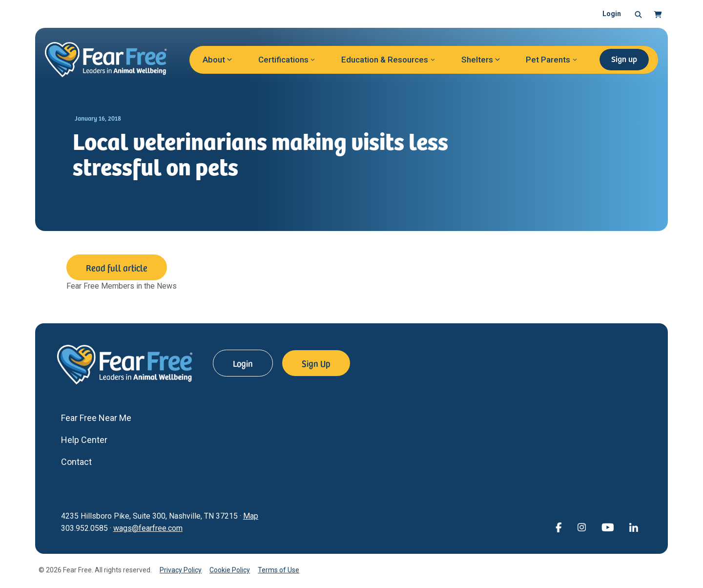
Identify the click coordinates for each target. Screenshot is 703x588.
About (214, 60)
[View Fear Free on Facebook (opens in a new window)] (558, 527)
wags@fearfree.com (148, 528)
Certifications (283, 60)
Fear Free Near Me (96, 418)
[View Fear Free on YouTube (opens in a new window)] (608, 527)
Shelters (477, 60)
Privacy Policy (181, 570)
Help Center (84, 440)
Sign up (624, 59)
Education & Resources (385, 60)
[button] (638, 14)
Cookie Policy (230, 570)
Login (612, 14)
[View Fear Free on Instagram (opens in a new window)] (581, 527)
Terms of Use (279, 570)
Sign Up (316, 363)
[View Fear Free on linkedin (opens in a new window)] (634, 527)
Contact (76, 462)
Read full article (117, 267)
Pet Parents (548, 60)
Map (251, 516)
